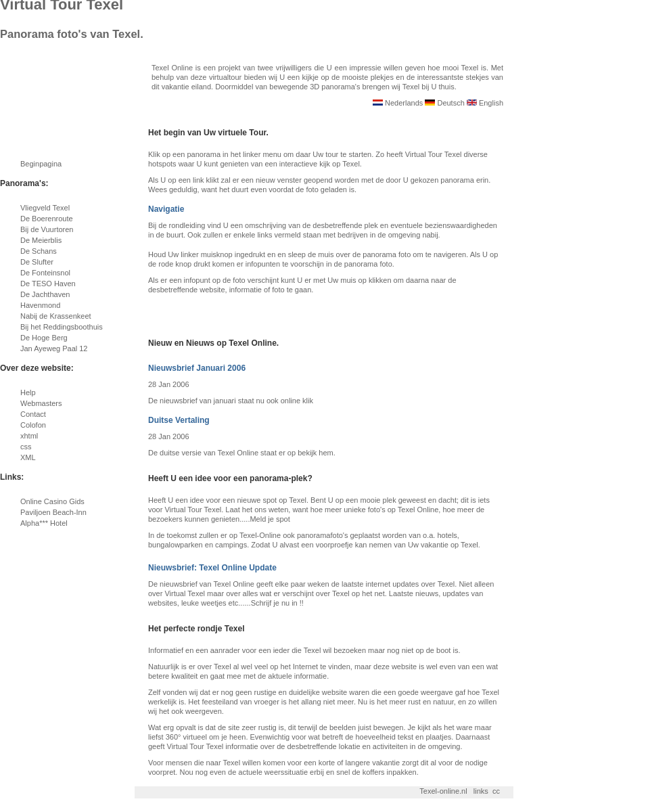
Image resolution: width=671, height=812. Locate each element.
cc (496, 791)
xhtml (29, 436)
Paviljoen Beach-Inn (53, 512)
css (26, 447)
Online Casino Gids (52, 501)
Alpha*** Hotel (44, 523)
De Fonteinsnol (45, 273)
